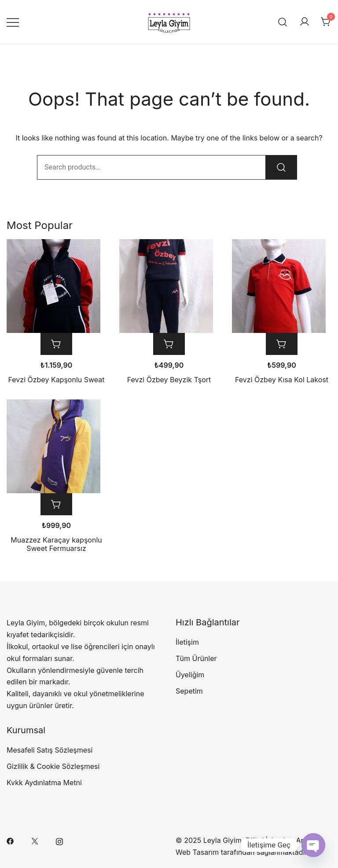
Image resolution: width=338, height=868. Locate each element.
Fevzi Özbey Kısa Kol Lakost (282, 380)
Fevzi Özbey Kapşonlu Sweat (56, 380)
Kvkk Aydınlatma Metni (44, 783)
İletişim (187, 642)
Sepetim (189, 691)
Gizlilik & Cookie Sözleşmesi (53, 766)
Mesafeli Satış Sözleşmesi (50, 750)
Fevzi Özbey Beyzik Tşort (169, 380)
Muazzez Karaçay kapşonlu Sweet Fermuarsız (56, 544)
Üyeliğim (190, 675)
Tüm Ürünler (196, 658)
